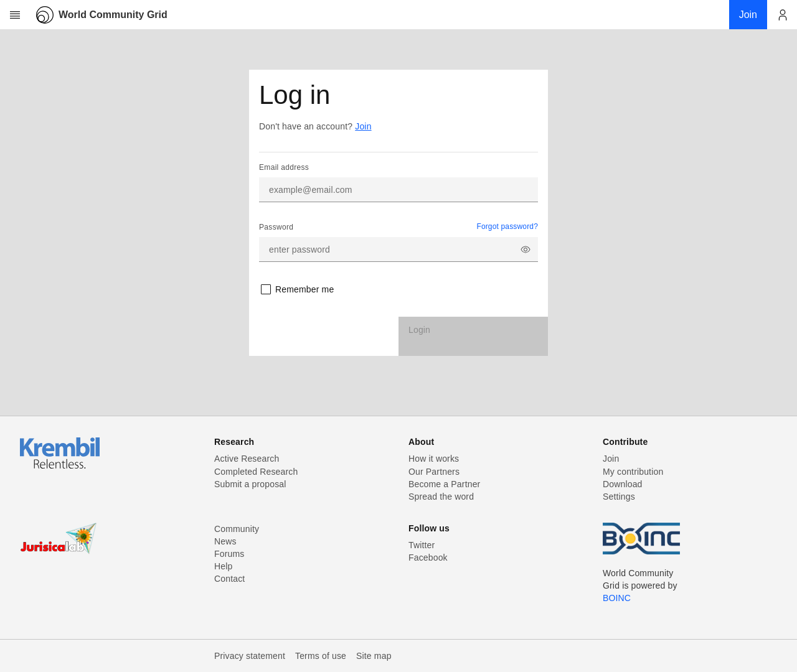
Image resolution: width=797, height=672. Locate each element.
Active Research (247, 459)
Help (223, 566)
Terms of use (321, 656)
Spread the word (441, 497)
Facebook (428, 558)
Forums (229, 554)
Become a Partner (444, 484)
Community (237, 529)
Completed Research (256, 472)
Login (419, 330)
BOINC (617, 598)
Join (363, 126)
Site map (374, 656)
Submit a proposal (250, 484)
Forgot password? (507, 226)
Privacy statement (250, 656)
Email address (284, 167)
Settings (619, 497)
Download (623, 484)
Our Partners (434, 472)
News (225, 541)
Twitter (422, 545)
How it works (434, 459)
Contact (229, 579)
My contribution (633, 472)
